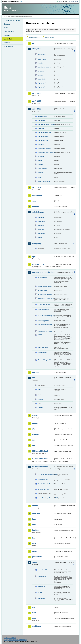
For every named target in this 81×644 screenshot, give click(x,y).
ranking (40, 164)
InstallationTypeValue (45, 331)
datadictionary (38, 212)
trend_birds (42, 79)
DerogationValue (43, 309)
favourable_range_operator (46, 124)
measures (41, 128)
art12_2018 (37, 93)
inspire (35, 506)
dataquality (37, 244)
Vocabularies (9, 39)
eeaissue (41, 229)
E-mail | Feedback (10, 638)
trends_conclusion (44, 181)
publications (37, 557)
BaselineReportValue (45, 286)
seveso (35, 562)
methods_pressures (45, 132)
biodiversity (37, 195)
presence (41, 71)
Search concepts (50, 37)
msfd (34, 544)
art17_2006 (37, 101)
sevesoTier (42, 586)
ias (33, 440)
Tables (6, 28)
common (36, 207)
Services (7, 43)
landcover (36, 514)
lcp (33, 538)
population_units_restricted (46, 152)
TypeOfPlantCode (44, 489)
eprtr (34, 257)
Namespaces (8, 46)
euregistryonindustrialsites (43, 272)
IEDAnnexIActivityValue (46, 325)
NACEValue (42, 335)
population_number (44, 67)
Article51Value (43, 277)
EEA (13, 1)
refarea (40, 399)
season (40, 75)
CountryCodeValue (44, 304)
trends (40, 177)
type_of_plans (43, 87)
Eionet (12, 16)
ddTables (41, 225)
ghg (34, 429)
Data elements (9, 31)
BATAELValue (42, 290)
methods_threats (44, 136)
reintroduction (43, 168)
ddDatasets (42, 221)
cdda (34, 201)
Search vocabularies (35, 37)
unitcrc (40, 408)
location (41, 63)
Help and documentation (12, 20)
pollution (41, 144)
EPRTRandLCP (38, 264)
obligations (42, 233)
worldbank (36, 626)
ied (33, 445)
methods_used (43, 140)
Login (60, 1)
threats (40, 172)
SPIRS (40, 593)
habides (35, 434)
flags (40, 389)
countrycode (42, 54)
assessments (42, 116)
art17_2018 (37, 188)
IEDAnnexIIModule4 (40, 467)
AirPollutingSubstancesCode (46, 474)
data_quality (42, 59)
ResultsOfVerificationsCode (46, 484)
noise (34, 551)
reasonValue (42, 576)
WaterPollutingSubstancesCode (46, 498)
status (40, 237)
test (34, 607)
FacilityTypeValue (44, 321)
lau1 (34, 519)
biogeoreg (41, 120)
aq (33, 43)
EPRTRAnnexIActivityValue (46, 316)
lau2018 (35, 530)
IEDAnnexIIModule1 (40, 451)
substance (41, 598)
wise (34, 618)
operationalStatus (44, 570)
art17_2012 (37, 109)
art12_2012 (37, 49)
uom (34, 613)
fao (34, 378)
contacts (41, 217)
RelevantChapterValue (45, 360)
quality (40, 160)
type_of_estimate (44, 83)
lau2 (34, 525)
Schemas (7, 35)
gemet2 (35, 423)
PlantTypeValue (43, 347)
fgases (35, 415)
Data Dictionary (20, 16)
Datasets (7, 24)
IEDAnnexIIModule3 (40, 459)
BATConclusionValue (45, 294)
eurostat (36, 372)
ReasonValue (42, 352)
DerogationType (43, 480)
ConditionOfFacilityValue (46, 298)
